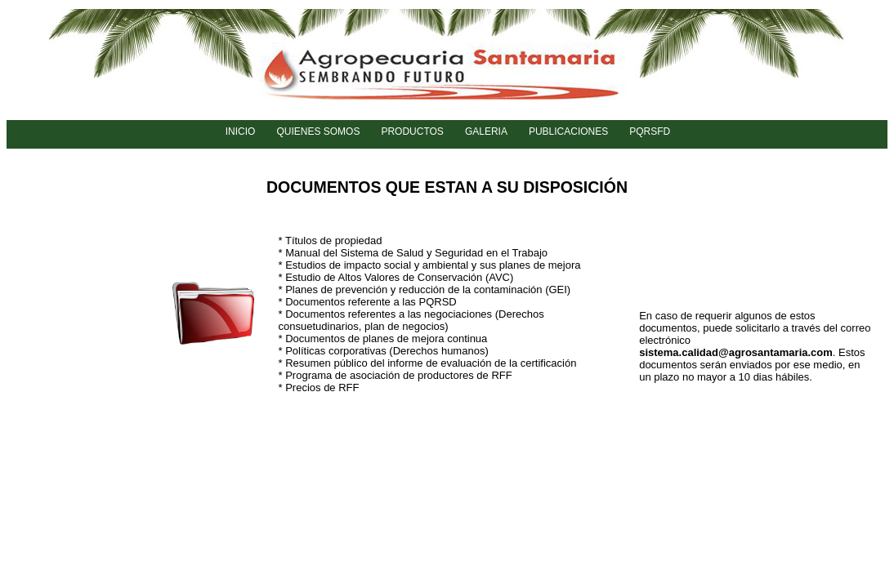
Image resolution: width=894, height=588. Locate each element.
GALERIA (486, 131)
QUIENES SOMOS (318, 131)
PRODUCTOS (412, 131)
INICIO (241, 131)
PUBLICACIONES (568, 131)
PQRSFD (650, 131)
